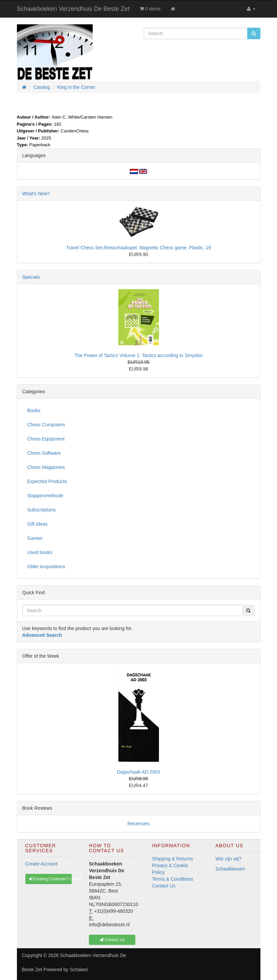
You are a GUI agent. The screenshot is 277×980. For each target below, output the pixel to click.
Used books (40, 552)
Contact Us (164, 886)
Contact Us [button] (112, 940)
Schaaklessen (230, 869)
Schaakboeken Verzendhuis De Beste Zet (73, 9)
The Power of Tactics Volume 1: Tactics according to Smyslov (138, 355)
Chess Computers (46, 425)
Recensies (138, 824)
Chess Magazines (46, 467)
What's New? (36, 194)
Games (35, 538)
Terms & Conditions (173, 879)
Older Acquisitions (46, 567)
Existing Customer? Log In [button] (51, 879)
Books (34, 410)
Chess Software (44, 453)
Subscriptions (42, 510)
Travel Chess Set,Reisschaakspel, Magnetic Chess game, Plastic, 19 (138, 248)
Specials (31, 277)
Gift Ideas (38, 524)
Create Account (42, 864)
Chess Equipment (46, 439)
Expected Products (47, 481)
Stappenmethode (45, 496)
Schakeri (79, 970)
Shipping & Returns (173, 859)
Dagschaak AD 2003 (139, 772)
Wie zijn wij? (228, 859)
